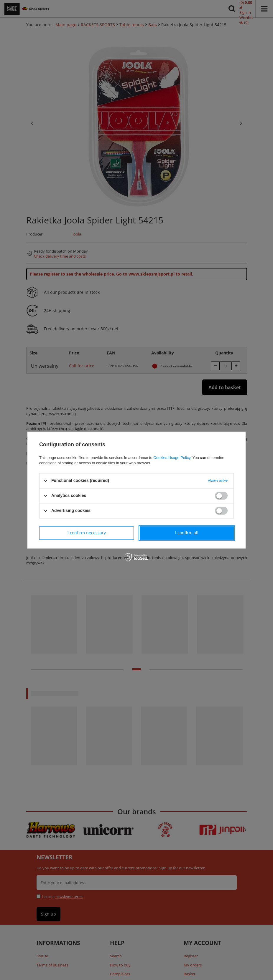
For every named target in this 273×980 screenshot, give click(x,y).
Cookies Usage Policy (172, 458)
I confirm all (187, 533)
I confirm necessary (87, 533)
